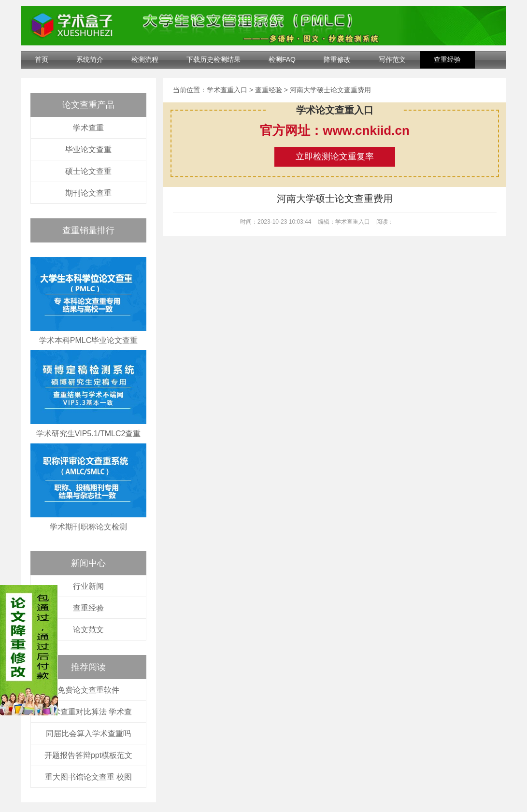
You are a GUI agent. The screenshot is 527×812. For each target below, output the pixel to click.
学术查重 (88, 128)
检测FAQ (282, 59)
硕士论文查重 (88, 171)
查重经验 (447, 59)
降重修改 (337, 59)
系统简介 (90, 59)
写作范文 (392, 59)
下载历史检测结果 (214, 59)
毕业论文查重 (88, 150)
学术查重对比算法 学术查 (88, 712)
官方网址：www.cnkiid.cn (335, 130)
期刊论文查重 (88, 193)
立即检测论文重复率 (335, 157)
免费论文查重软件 (88, 690)
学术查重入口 (227, 90)
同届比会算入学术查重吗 (88, 734)
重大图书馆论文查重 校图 (88, 777)
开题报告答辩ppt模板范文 (88, 755)
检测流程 (145, 59)
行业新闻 (88, 586)
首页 (42, 59)
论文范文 (88, 630)
